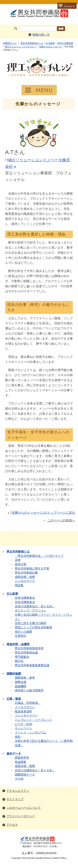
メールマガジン (25, 707)
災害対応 (21, 636)
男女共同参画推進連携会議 (32, 665)
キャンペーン (23, 728)
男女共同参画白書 (26, 573)
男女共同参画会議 (26, 653)
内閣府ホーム (10, 43)
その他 (19, 779)
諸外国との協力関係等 (29, 690)
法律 (18, 560)
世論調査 (21, 762)
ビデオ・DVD (24, 724)
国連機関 (21, 686)
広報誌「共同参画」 (28, 703)
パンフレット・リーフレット (33, 720)
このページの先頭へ (61, 520)
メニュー (66, 6)
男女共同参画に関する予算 (32, 569)
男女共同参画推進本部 (29, 648)
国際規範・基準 (25, 678)
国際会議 (21, 682)
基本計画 (21, 564)
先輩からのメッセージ (50, 47)
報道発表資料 (23, 711)
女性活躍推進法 (25, 598)
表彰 (18, 737)
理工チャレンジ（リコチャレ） (21, 47)
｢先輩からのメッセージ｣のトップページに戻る (42, 513)
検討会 (19, 661)
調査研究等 (22, 758)
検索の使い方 (41, 35)
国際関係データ (25, 775)
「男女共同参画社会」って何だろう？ (39, 556)
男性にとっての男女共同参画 (33, 627)
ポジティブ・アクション (31, 610)
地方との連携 (23, 632)
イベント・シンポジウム (31, 733)
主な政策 (50, 43)
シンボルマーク (25, 581)
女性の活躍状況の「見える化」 (35, 606)
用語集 (19, 585)
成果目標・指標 (25, 577)
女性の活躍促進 (65, 43)
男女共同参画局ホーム (32, 43)
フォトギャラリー (26, 716)
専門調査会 (22, 657)
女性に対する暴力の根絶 (31, 623)
